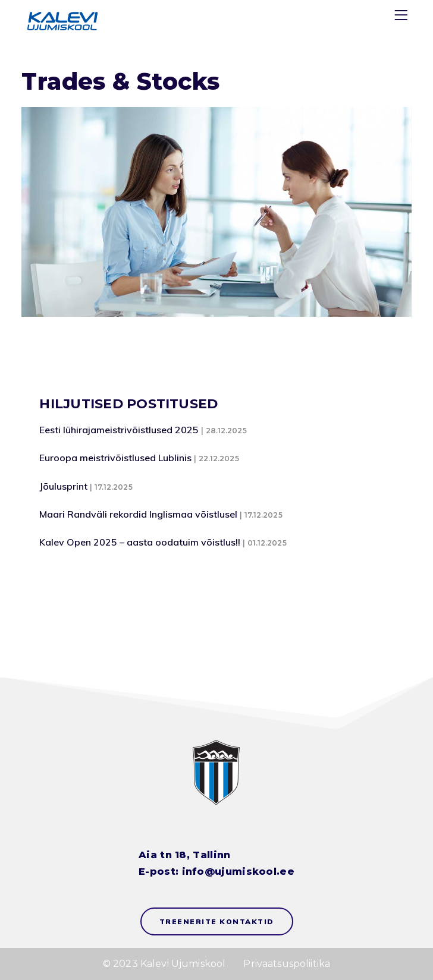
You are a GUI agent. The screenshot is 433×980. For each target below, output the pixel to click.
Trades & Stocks (120, 81)
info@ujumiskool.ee (238, 872)
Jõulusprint (63, 486)
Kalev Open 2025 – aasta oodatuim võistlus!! (140, 542)
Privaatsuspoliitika (287, 964)
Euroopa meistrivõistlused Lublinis (115, 458)
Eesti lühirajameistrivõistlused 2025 (119, 430)
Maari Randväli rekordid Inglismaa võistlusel (138, 514)
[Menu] (403, 18)
